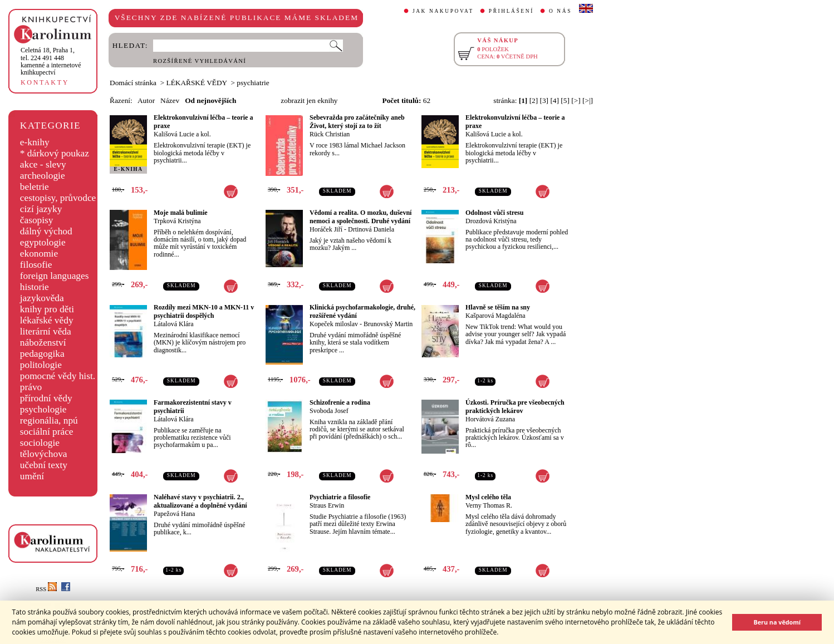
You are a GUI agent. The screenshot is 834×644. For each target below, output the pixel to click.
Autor (146, 100)
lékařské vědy (47, 320)
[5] (565, 100)
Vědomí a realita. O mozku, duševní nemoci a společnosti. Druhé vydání (360, 217)
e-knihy (35, 142)
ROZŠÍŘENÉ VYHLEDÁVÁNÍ (200, 61)
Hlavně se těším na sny (498, 307)
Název (170, 100)
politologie (41, 365)
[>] (576, 100)
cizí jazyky (41, 209)
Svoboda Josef (329, 411)
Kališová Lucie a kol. (182, 134)
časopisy (37, 220)
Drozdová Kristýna (491, 221)
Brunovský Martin (388, 324)
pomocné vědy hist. (58, 376)
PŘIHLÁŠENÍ (511, 11)
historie (35, 287)
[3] (544, 100)
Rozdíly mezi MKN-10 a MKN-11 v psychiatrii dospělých (204, 311)
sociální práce (47, 432)
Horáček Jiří (326, 229)
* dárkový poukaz (55, 153)
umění (32, 476)
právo (31, 387)
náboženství (43, 343)
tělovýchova (44, 454)
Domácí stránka (133, 83)
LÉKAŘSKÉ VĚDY (197, 83)
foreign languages (55, 276)
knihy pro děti (47, 309)
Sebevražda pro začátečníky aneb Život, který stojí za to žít (357, 122)
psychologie (43, 409)
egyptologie (43, 242)
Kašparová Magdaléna (496, 316)
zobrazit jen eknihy (309, 100)
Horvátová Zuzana (490, 419)
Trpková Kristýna (177, 221)
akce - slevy (43, 164)
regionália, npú (49, 421)
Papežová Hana (174, 514)
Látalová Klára (174, 324)
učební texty (44, 465)
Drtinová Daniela (371, 229)
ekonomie (39, 254)
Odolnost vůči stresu (494, 213)
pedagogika (42, 354)
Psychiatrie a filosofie (340, 497)
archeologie (43, 176)
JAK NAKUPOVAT (443, 11)
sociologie (40, 443)
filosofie (36, 265)
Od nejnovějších (210, 100)
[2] (534, 100)
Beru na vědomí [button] (777, 622)
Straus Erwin (327, 505)
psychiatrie (253, 83)
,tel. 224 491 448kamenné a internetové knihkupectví (51, 61)
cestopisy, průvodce (58, 198)
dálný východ (46, 231)
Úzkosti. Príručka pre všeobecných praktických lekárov (515, 407)
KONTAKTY (45, 82)
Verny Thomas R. (489, 505)
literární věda (46, 331)
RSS (46, 589)
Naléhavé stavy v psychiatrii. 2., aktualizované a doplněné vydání (200, 501)
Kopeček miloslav (334, 324)
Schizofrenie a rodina (340, 402)
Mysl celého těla (488, 497)
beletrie (35, 187)
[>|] (588, 100)
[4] (555, 100)
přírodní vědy (46, 398)
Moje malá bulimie (181, 213)
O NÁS (560, 11)
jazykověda (42, 298)
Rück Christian (330, 134)
